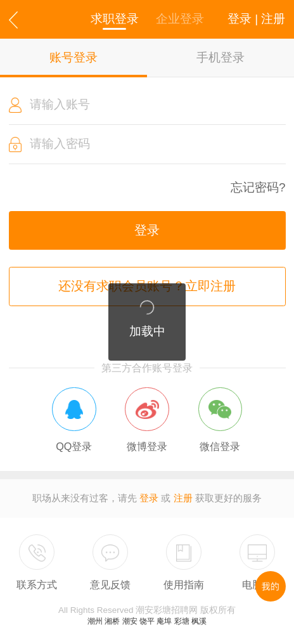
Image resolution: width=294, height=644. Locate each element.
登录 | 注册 (256, 19)
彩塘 (182, 621)
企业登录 (180, 19)
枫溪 (199, 621)
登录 (147, 230)
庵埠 (164, 621)
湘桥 (112, 621)
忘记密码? (258, 188)
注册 (183, 498)
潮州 (95, 621)
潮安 (130, 621)
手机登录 (220, 57)
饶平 (147, 621)
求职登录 (115, 19)
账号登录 (73, 57)
